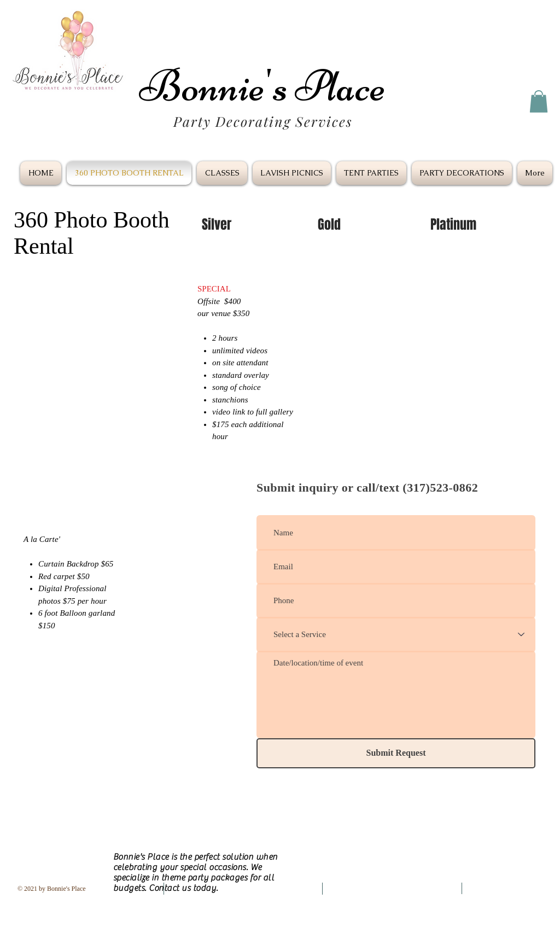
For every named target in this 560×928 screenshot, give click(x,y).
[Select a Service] (396, 635)
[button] (539, 101)
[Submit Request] (396, 753)
